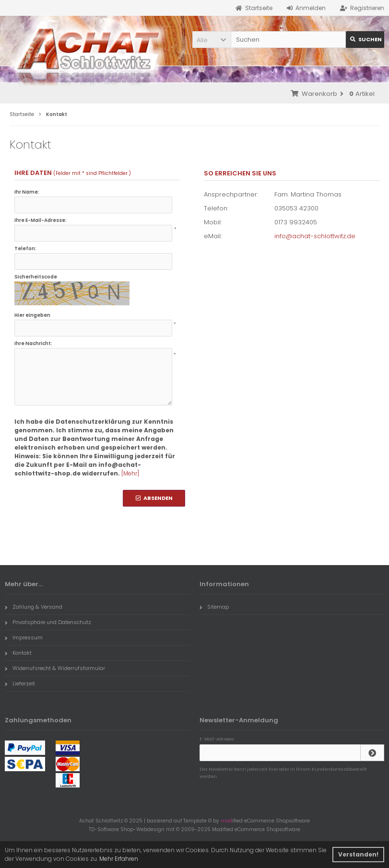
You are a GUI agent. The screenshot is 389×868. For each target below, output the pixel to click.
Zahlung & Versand (34, 607)
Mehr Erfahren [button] (119, 859)
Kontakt (18, 653)
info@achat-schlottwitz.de (315, 236)
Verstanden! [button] (358, 854)
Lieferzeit (20, 683)
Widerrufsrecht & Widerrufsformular (55, 668)
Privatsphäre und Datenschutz (48, 622)
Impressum (24, 637)
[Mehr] (130, 473)
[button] (212, 40)
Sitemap (214, 607)
